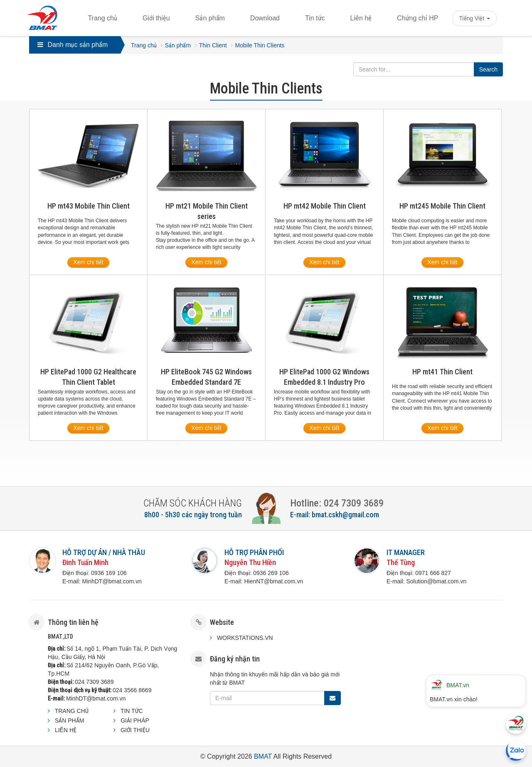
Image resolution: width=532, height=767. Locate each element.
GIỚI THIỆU (135, 730)
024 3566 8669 (132, 690)
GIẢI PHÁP (135, 720)
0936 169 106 (109, 573)
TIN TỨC (132, 711)
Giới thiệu (156, 18)
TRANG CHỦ (72, 711)
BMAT (263, 756)
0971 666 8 (430, 573)
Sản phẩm (210, 18)
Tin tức (315, 18)
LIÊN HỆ (66, 730)
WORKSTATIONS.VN (245, 638)
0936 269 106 (271, 573)
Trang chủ (102, 18)
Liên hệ (361, 18)
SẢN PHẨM (69, 720)
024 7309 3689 (94, 682)
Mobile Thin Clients (260, 45)
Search (488, 69)
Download (265, 18)
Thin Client (213, 45)
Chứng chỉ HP (417, 18)
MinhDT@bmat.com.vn (96, 698)
